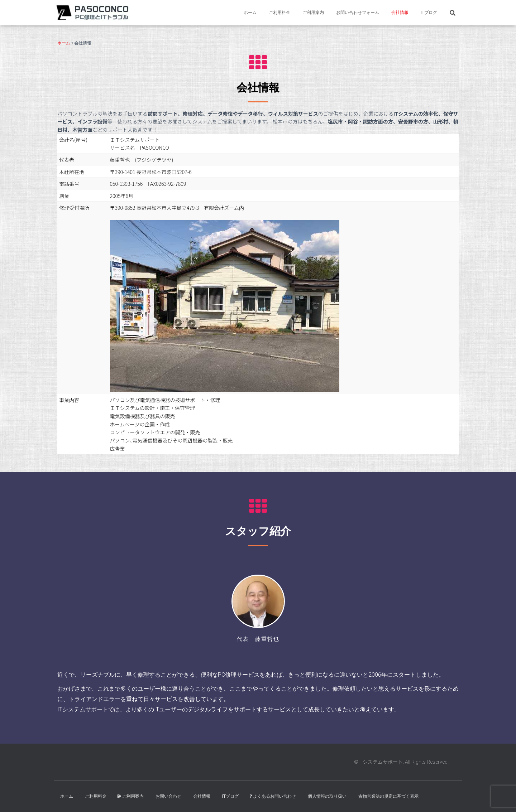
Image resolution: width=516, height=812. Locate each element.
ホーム (250, 13)
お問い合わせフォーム (358, 13)
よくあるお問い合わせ (273, 796)
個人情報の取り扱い (327, 796)
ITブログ (429, 13)
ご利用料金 (279, 13)
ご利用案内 (313, 13)
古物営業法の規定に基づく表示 (388, 796)
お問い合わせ (168, 796)
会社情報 (400, 13)
